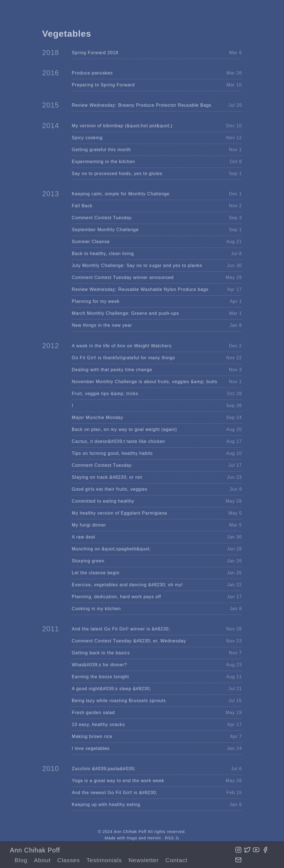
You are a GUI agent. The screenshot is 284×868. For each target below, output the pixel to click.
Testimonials (104, 860)
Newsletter (144, 860)
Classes (69, 860)
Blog (21, 860)
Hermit (154, 838)
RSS (172, 838)
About (42, 860)
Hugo (132, 838)
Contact (176, 860)
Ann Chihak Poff (35, 850)
